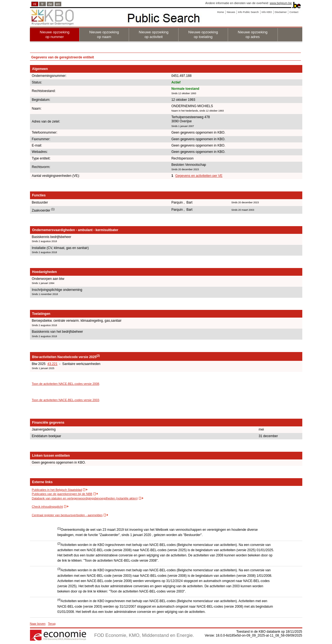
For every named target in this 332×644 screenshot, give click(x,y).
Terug (52, 624)
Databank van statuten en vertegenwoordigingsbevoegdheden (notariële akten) (85, 498)
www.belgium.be (281, 3)
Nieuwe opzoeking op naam (104, 34)
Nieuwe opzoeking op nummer (55, 34)
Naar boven (38, 624)
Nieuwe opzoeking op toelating (203, 34)
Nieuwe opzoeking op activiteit (154, 34)
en (58, 4)
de (50, 4)
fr (42, 4)
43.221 (52, 364)
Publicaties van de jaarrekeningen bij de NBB (62, 494)
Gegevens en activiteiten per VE (199, 176)
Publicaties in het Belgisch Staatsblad (57, 490)
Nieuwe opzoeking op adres (253, 34)
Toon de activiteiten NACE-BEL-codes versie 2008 (66, 384)
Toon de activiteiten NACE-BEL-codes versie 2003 (66, 400)
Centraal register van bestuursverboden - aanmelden (67, 515)
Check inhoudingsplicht (47, 507)
